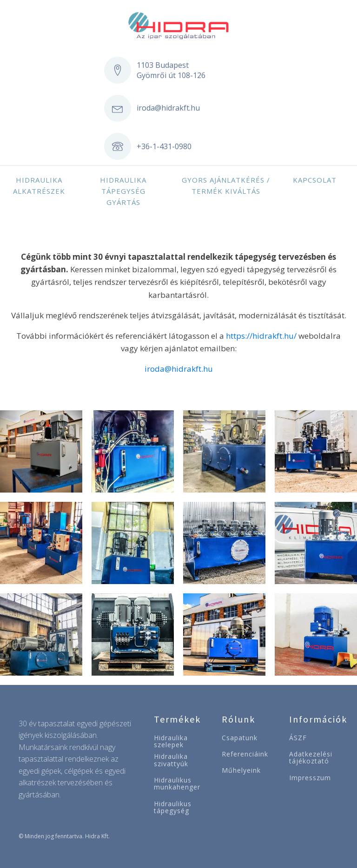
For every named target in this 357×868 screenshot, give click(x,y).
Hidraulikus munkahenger (177, 784)
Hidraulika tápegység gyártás (123, 191)
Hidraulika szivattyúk (171, 760)
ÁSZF (298, 738)
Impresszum (310, 778)
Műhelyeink (241, 770)
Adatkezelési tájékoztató (311, 758)
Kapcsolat (315, 180)
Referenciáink (245, 754)
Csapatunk (240, 738)
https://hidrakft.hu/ (261, 336)
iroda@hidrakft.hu (168, 108)
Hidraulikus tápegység (173, 807)
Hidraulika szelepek (171, 741)
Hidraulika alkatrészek (39, 185)
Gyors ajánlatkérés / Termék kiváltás (226, 185)
